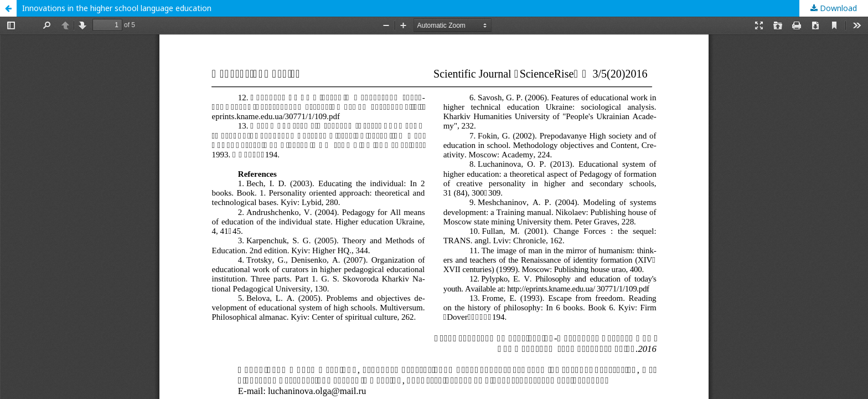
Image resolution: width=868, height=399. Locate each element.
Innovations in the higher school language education (117, 8)
